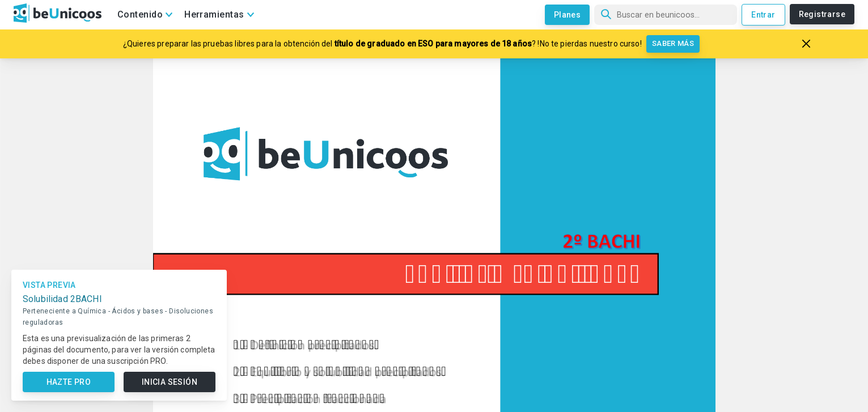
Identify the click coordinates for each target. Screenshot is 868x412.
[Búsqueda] (666, 15)
